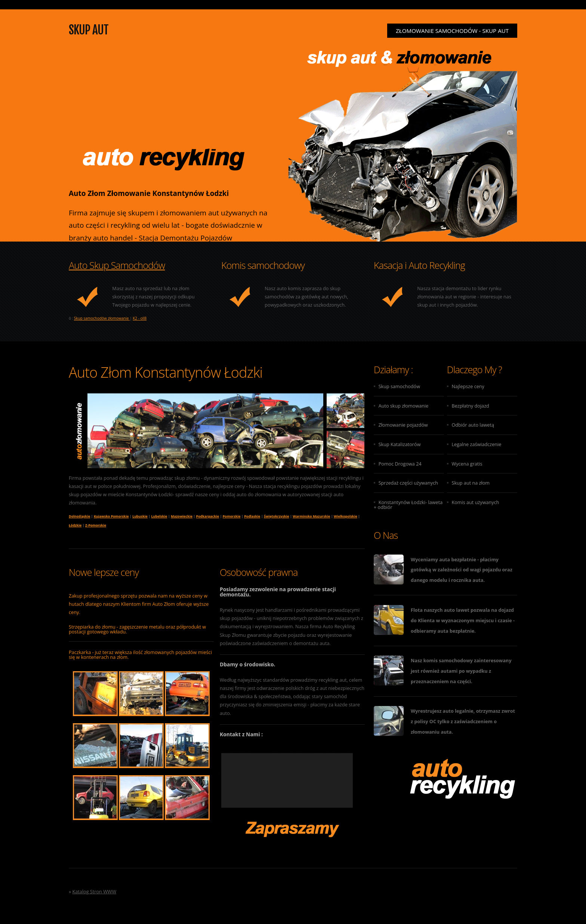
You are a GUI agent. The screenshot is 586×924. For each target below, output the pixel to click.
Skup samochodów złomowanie (102, 318)
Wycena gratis (467, 464)
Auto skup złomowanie (404, 406)
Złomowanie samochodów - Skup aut (452, 31)
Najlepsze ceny (468, 386)
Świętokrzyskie (277, 516)
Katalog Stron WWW (95, 891)
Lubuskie (140, 516)
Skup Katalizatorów (400, 444)
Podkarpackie (208, 516)
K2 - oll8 (140, 318)
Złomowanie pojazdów (403, 425)
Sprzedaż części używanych (408, 483)
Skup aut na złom (471, 483)
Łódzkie (75, 525)
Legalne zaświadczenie (476, 444)
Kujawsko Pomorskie (111, 516)
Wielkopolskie (346, 516)
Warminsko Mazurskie (311, 516)
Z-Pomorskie (96, 525)
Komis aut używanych (475, 502)
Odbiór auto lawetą (473, 425)
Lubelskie (159, 516)
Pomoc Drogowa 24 (400, 464)
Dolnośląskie (79, 516)
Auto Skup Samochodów (117, 265)
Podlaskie (252, 516)
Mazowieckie (182, 516)
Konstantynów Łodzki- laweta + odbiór (408, 505)
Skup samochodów (399, 386)
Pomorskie (232, 516)
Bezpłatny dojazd (470, 406)
